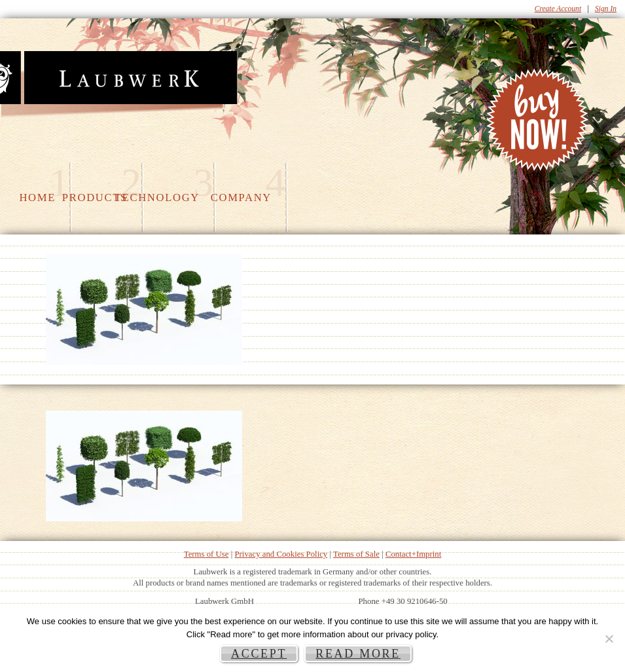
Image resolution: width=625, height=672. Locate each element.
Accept (259, 654)
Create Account (558, 9)
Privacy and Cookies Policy (281, 554)
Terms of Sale (356, 554)
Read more (358, 654)
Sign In (606, 9)
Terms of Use (206, 554)
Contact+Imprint (413, 554)
